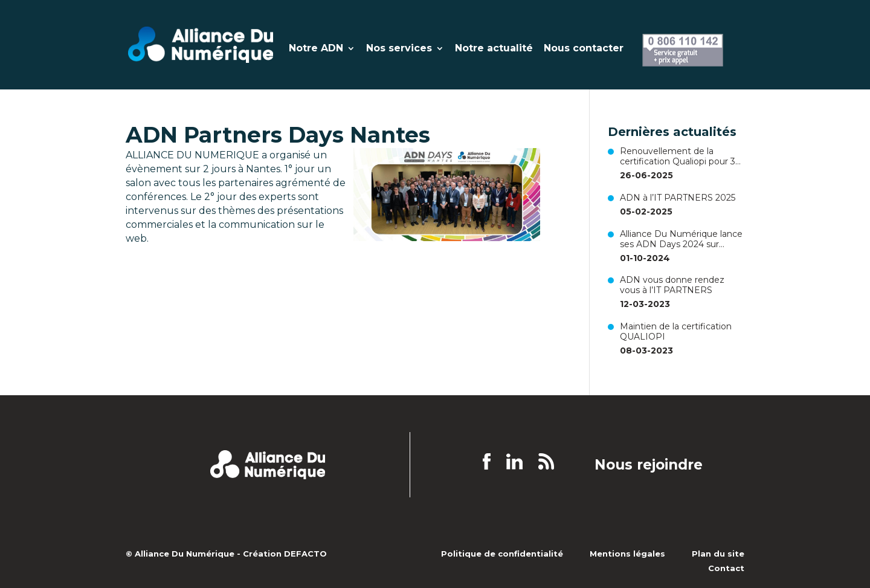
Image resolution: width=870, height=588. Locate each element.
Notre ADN (316, 49)
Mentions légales (627, 554)
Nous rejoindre (649, 465)
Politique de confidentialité (502, 554)
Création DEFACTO (285, 554)
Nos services (399, 49)
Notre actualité (494, 49)
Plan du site (718, 554)
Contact (726, 568)
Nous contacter (584, 49)
